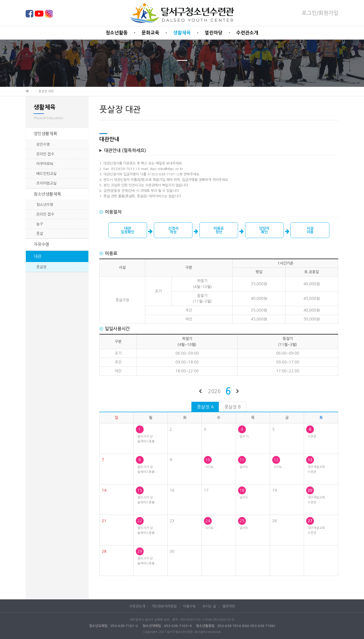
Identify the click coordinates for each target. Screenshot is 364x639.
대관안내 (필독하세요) (125, 151)
